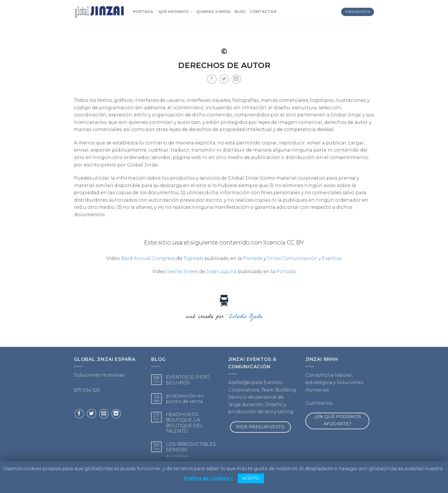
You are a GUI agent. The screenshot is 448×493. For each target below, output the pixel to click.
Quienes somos (213, 12)
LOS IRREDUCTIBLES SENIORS (191, 447)
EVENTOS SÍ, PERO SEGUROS (188, 380)
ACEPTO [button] (251, 478)
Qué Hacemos (175, 12)
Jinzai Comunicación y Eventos (304, 258)
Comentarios (177, 456)
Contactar (263, 12)
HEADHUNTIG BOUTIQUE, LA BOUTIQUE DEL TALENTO (185, 423)
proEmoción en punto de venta (185, 399)
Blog (240, 12)
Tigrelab (193, 258)
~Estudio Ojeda (244, 317)
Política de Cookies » (209, 478)
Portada (144, 12)
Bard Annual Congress (148, 258)
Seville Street (183, 272)
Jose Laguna (221, 272)
